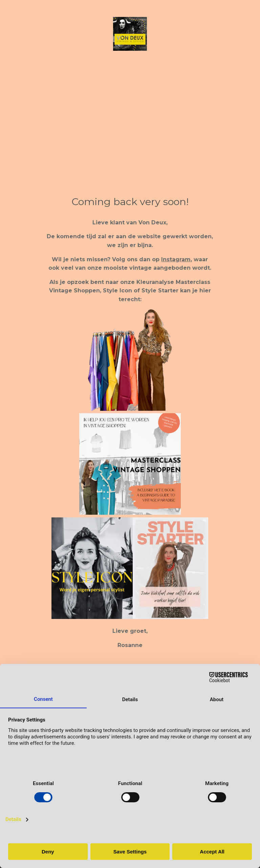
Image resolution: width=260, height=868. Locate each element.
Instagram (176, 259)
